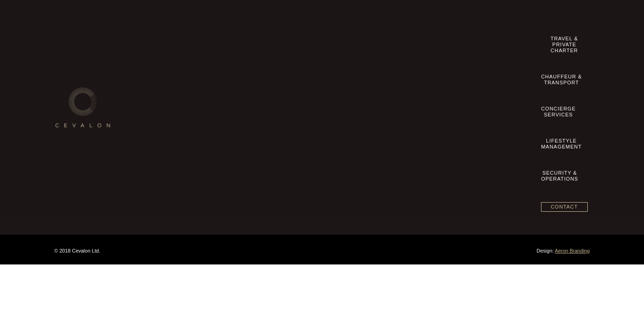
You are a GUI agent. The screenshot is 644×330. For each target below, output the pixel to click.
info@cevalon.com (457, 85)
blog (68, 143)
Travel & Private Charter (274, 75)
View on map (435, 149)
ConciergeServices (391, 42)
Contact (564, 41)
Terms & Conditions (87, 104)
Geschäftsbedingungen (91, 114)
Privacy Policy (80, 123)
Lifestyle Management (271, 104)
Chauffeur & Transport (271, 85)
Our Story (74, 75)
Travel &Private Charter (270, 42)
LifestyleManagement (447, 42)
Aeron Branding (572, 251)
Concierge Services (268, 94)
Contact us (76, 85)
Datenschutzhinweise (89, 133)
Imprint (71, 94)
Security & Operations (271, 114)
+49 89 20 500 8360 (462, 76)
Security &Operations (504, 42)
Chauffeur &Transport (335, 42)
